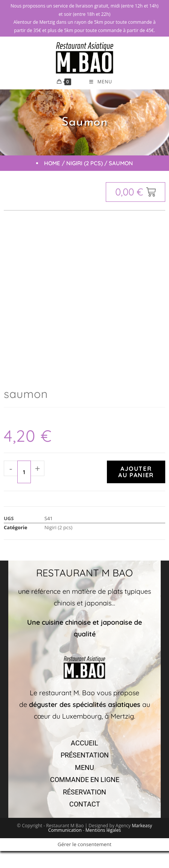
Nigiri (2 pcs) (84, 163)
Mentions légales (103, 830)
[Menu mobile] (101, 82)
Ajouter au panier (136, 472)
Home (52, 163)
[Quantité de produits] (24, 472)
